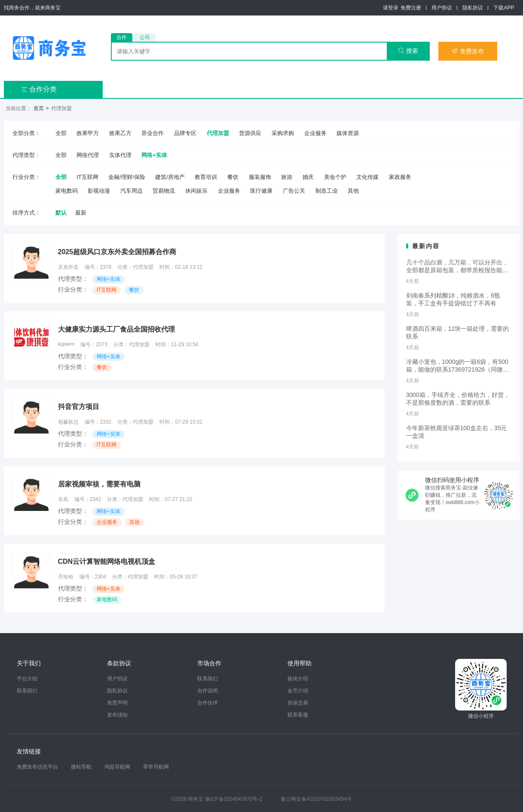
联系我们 (27, 691)
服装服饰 (260, 177)
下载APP (504, 8)
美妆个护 (335, 177)
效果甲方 (88, 133)
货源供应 (250, 133)
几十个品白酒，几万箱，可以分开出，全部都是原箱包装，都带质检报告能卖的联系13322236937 (457, 267)
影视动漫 (99, 191)
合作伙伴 (208, 703)
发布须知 (117, 715)
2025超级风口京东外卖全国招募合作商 (117, 252)
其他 (353, 191)
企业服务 (315, 133)
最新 (81, 213)
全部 (61, 133)
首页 (39, 108)
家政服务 (400, 177)
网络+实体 (154, 155)
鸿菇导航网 (117, 767)
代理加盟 (218, 133)
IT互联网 (87, 177)
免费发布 (468, 51)
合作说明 (208, 691)
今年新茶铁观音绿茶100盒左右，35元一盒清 (457, 432)
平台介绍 (27, 679)
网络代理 (88, 155)
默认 (61, 213)
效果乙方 (120, 133)
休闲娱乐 (196, 191)
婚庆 (308, 177)
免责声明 (117, 703)
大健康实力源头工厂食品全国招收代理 (116, 329)
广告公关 (294, 191)
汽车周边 (132, 191)
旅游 (287, 177)
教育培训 (206, 177)
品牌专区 (185, 133)
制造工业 (327, 191)
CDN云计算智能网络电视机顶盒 (107, 561)
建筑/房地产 (170, 177)
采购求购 (283, 133)
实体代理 (120, 155)
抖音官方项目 (79, 407)
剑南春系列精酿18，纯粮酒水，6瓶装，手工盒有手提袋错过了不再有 (453, 299)
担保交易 (298, 703)
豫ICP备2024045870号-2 (234, 799)
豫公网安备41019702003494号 (316, 799)
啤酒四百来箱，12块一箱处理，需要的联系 (458, 332)
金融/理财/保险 (127, 177)
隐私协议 (473, 8)
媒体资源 (348, 133)
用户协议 (442, 8)
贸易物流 (164, 191)
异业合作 (153, 133)
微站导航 (81, 767)
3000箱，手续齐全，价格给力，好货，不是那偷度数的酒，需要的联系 (458, 399)
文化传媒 (367, 177)
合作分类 (39, 89)
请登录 (391, 8)
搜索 (408, 51)
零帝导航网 (156, 767)
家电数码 (67, 191)
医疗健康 (261, 191)
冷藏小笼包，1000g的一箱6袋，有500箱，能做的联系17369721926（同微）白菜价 (458, 366)
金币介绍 (298, 691)
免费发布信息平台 (37, 767)
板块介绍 (298, 679)
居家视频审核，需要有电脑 (99, 484)
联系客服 (298, 715)
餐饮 (233, 177)
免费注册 (411, 8)
